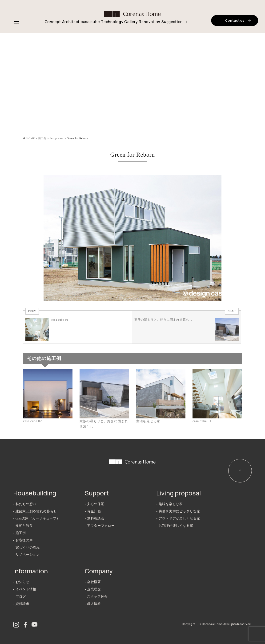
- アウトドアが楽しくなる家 (178, 518)
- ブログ (20, 597)
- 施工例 (20, 533)
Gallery (131, 22)
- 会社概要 (93, 582)
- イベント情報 (25, 589)
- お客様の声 (23, 540)
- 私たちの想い (25, 504)
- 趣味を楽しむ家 (169, 504)
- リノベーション (26, 555)
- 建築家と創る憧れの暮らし (35, 511)
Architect (71, 22)
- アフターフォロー (100, 526)
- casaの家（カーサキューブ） (36, 518)
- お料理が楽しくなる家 (175, 526)
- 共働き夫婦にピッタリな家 (178, 511)
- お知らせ (21, 582)
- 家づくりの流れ (26, 548)
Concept (53, 22)
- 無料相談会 (94, 518)
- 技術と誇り (23, 526)
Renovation (150, 22)
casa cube (90, 22)
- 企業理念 (93, 589)
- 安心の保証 (94, 504)
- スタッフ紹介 (96, 597)
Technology (112, 22)
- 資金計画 (93, 511)
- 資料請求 (21, 604)
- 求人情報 (93, 604)
